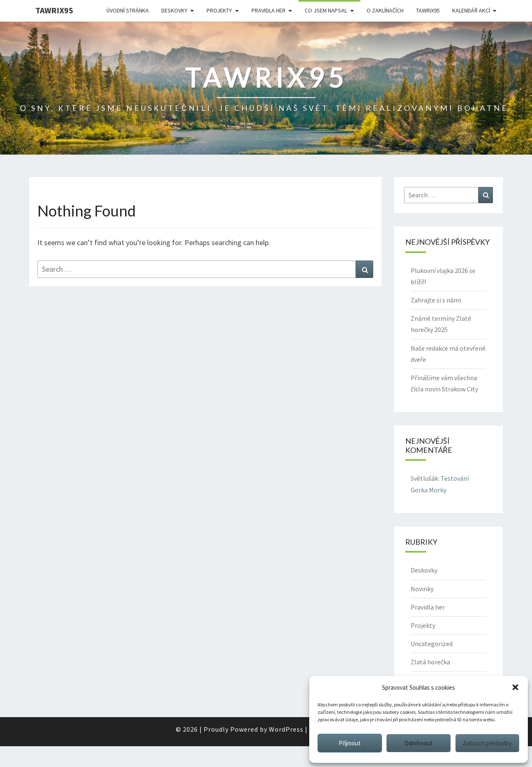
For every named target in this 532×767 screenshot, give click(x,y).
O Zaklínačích (385, 10)
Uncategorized (432, 644)
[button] (515, 687)
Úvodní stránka (128, 10)
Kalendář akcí (471, 10)
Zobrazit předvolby (487, 743)
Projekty (219, 10)
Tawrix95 (54, 10)
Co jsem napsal (326, 10)
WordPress (286, 729)
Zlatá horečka (430, 662)
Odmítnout (419, 743)
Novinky (422, 589)
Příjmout (350, 743)
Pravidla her (268, 10)
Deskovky (174, 10)
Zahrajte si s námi (436, 300)
